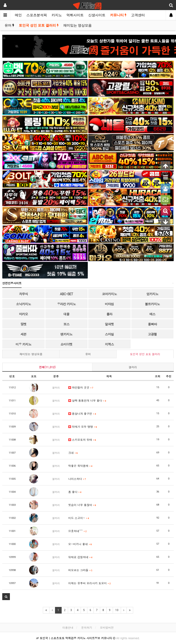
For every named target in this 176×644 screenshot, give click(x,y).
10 (117, 610)
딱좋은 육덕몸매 (80, 466)
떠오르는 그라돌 (80, 570)
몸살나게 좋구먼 (82, 413)
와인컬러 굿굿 (81, 387)
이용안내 (68, 627)
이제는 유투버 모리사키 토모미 (89, 583)
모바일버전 (107, 627)
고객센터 (138, 15)
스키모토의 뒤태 (82, 440)
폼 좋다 (75, 492)
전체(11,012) (47, 367)
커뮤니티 (118, 15)
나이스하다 (77, 479)
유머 (9, 25)
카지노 (57, 15)
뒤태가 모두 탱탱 (83, 426)
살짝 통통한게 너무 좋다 (87, 400)
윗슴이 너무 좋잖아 (82, 505)
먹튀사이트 (75, 15)
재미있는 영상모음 (77, 25)
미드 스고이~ (79, 518)
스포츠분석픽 (37, 15)
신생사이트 (97, 15)
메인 (18, 15)
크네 (73, 453)
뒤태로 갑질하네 (80, 557)
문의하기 (87, 627)
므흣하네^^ (77, 531)
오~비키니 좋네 (80, 544)
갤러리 (133, 367)
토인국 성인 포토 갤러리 (39, 25)
